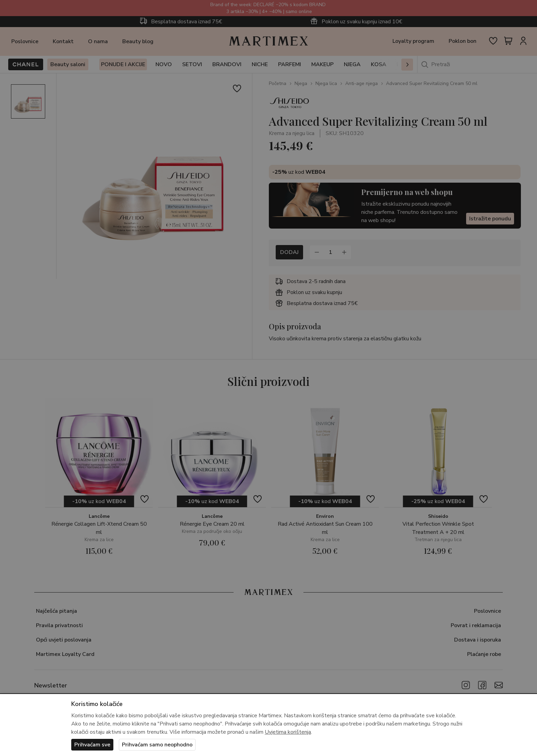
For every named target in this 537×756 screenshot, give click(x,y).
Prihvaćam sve (92, 745)
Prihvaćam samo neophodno (157, 745)
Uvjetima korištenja (288, 732)
